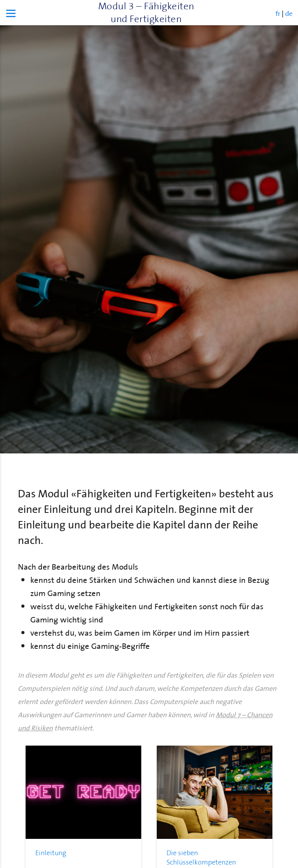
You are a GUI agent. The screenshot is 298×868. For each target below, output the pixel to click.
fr (278, 13)
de (289, 13)
